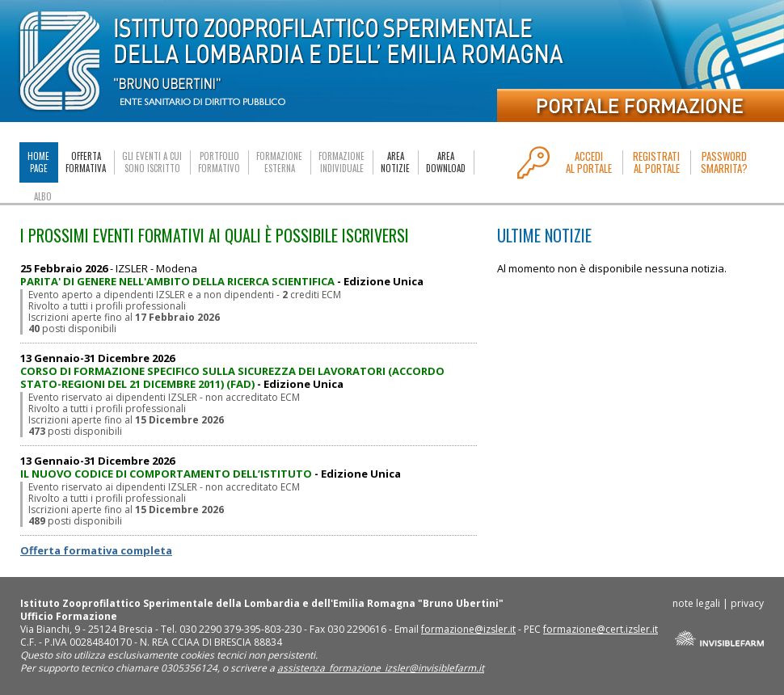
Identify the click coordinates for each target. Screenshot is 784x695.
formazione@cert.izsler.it (601, 629)
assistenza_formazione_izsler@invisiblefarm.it (381, 668)
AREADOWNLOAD (446, 162)
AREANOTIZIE (395, 162)
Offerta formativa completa (96, 550)
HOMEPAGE (38, 162)
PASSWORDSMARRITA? (724, 162)
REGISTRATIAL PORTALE (656, 162)
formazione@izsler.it (468, 629)
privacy (747, 603)
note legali (696, 603)
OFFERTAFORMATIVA (86, 162)
